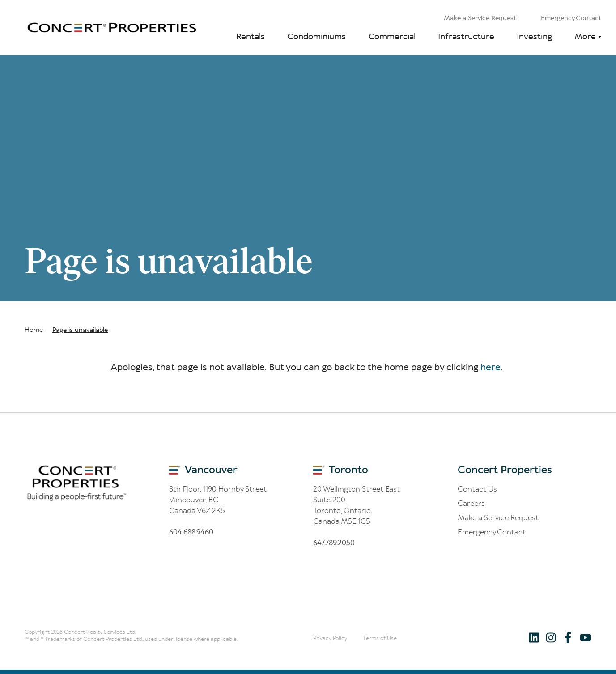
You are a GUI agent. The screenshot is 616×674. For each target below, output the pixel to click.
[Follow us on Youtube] (585, 637)
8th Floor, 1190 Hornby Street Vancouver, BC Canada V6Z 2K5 (218, 500)
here (491, 367)
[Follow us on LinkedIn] (534, 637)
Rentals (251, 36)
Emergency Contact (571, 18)
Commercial (392, 36)
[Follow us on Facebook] (568, 637)
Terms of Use (380, 638)
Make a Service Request (480, 18)
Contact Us (477, 489)
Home (34, 330)
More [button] (585, 36)
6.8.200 (334, 543)
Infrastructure (466, 36)
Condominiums (316, 36)
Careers (471, 503)
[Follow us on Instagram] (551, 637)
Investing (534, 36)
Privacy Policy (330, 638)
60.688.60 (191, 532)
